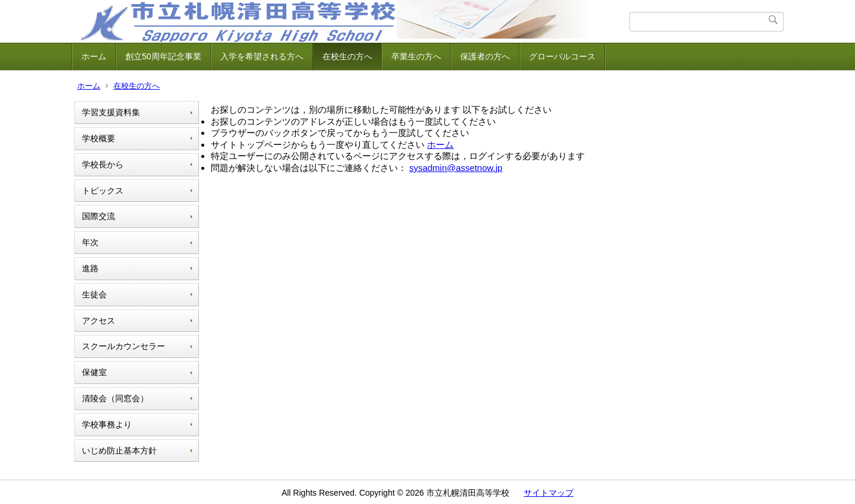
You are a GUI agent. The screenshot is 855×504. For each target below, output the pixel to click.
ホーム (94, 56)
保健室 (94, 372)
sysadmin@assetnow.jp (456, 168)
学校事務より (107, 424)
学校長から (103, 164)
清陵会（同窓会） (115, 398)
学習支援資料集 (111, 112)
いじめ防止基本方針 (119, 451)
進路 (90, 268)
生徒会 (94, 294)
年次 (90, 242)
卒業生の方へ (416, 56)
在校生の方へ (347, 56)
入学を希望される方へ (262, 56)
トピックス (103, 191)
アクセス (99, 321)
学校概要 (99, 138)
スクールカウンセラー (123, 346)
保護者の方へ (485, 56)
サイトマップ (549, 493)
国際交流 (99, 216)
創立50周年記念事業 (163, 56)
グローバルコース (562, 56)
